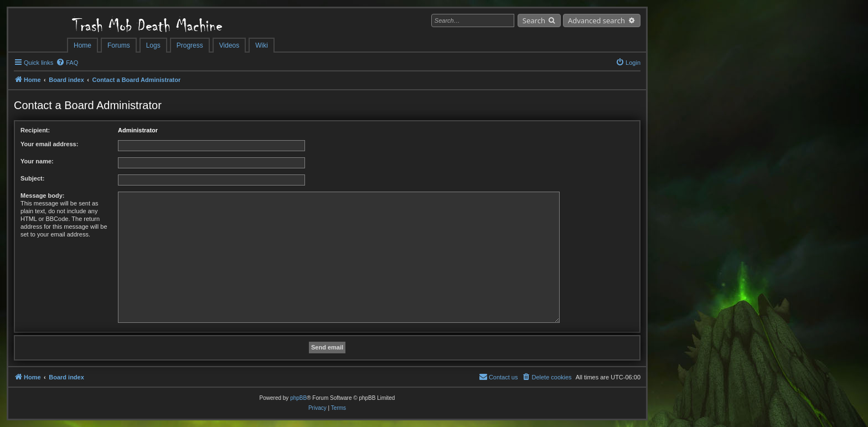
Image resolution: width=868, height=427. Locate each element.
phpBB (298, 398)
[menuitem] (67, 63)
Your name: (37, 161)
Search (534, 20)
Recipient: (35, 130)
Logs (153, 45)
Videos (229, 45)
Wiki (262, 45)
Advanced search (596, 20)
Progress (190, 45)
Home (82, 45)
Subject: (32, 178)
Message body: (42, 196)
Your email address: (49, 144)
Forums (119, 45)
